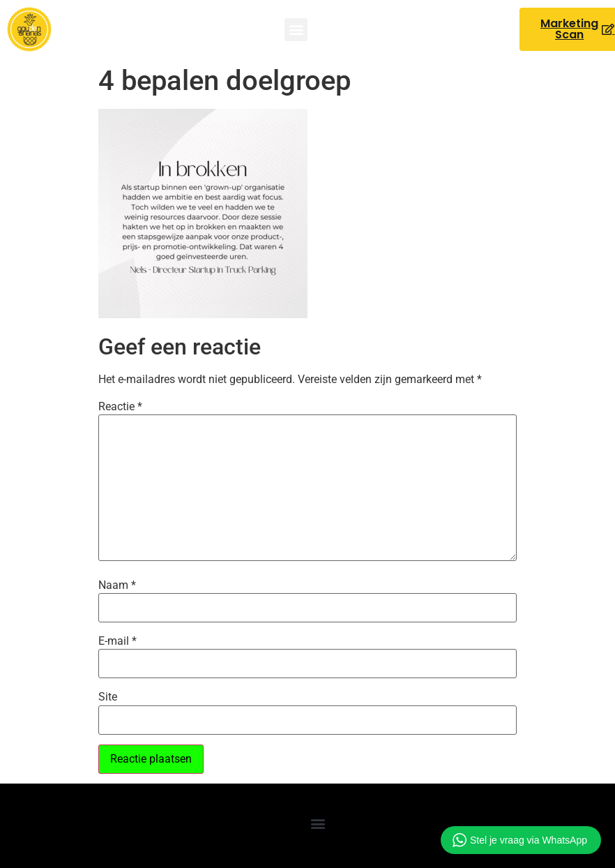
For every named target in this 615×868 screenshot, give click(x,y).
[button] (296, 30)
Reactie (120, 407)
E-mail (117, 641)
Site (108, 697)
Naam (117, 585)
